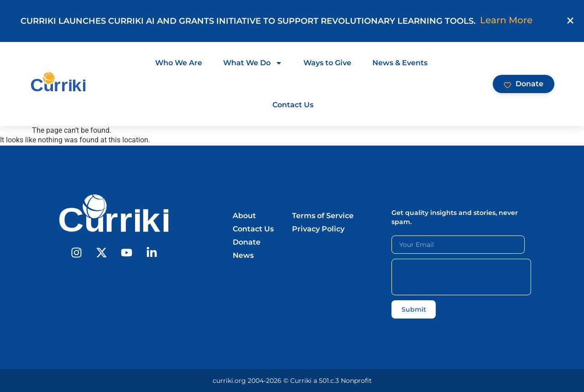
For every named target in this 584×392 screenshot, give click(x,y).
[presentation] (461, 277)
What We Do (253, 63)
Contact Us (293, 105)
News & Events (400, 63)
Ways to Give (327, 63)
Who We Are (179, 63)
